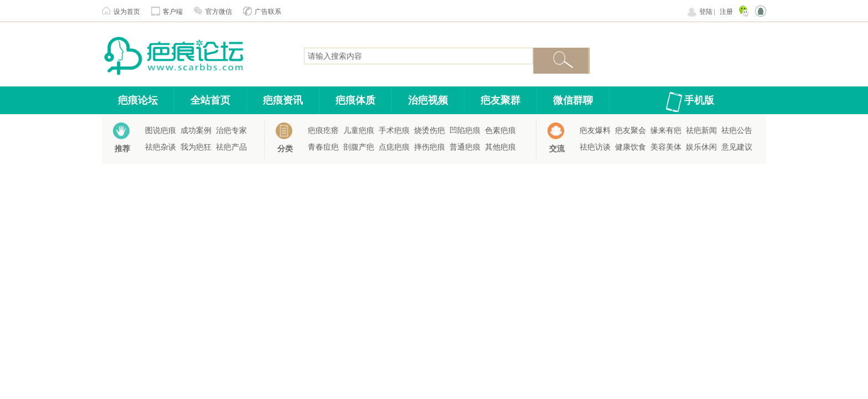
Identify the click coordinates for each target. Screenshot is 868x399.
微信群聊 (573, 100)
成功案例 (196, 131)
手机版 (699, 100)
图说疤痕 (161, 131)
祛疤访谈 (595, 147)
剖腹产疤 (359, 147)
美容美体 (666, 147)
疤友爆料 (595, 131)
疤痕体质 (355, 100)
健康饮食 (631, 147)
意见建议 (737, 147)
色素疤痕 (500, 131)
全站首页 (210, 100)
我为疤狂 (196, 147)
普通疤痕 (465, 147)
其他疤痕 (500, 147)
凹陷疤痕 (465, 131)
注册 (726, 12)
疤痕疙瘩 (323, 131)
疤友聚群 (500, 100)
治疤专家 (231, 131)
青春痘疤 (323, 147)
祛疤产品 (231, 147)
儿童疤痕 (359, 131)
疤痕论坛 (138, 100)
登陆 (706, 12)
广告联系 (268, 12)
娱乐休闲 (701, 147)
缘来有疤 (666, 131)
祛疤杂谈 (161, 147)
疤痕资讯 (283, 100)
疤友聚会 (631, 131)
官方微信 (219, 12)
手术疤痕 (394, 131)
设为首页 (127, 12)
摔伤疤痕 (430, 147)
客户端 (173, 12)
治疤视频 (428, 100)
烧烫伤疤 (430, 131)
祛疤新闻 (701, 131)
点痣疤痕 (394, 147)
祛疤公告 (737, 131)
